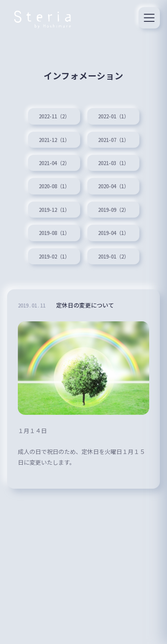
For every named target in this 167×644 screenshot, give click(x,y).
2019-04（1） (113, 233)
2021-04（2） (54, 163)
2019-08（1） (54, 233)
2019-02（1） (54, 256)
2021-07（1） (113, 140)
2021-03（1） (113, 163)
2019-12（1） (54, 210)
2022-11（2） (54, 116)
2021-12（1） (54, 140)
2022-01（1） (113, 116)
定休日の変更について (85, 305)
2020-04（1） (113, 186)
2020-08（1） (54, 186)
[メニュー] (149, 18)
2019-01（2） (113, 256)
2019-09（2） (113, 210)
